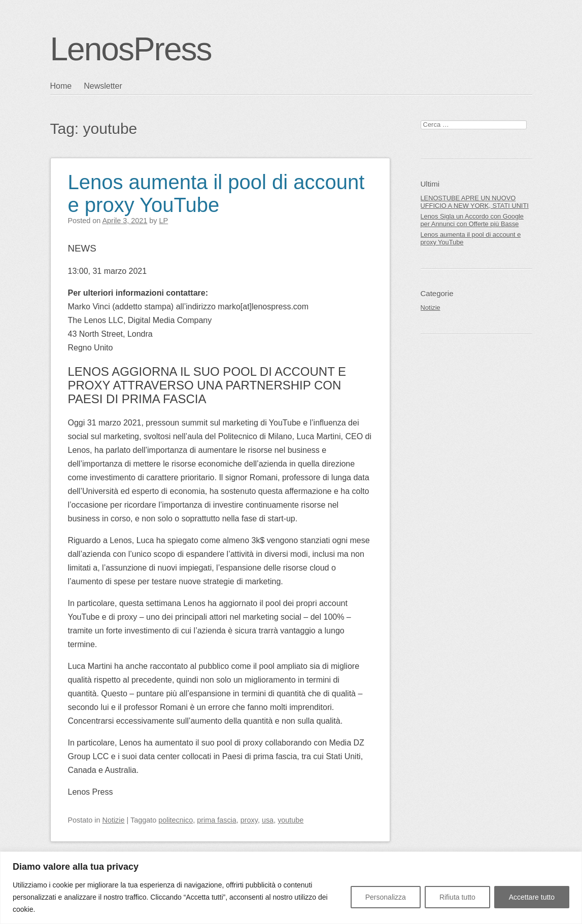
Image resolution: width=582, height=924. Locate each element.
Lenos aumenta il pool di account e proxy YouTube (216, 193)
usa (268, 820)
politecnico (176, 820)
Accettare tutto (532, 897)
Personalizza (386, 897)
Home (61, 86)
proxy (249, 820)
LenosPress (131, 49)
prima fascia (217, 820)
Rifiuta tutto (457, 897)
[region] (291, 888)
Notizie (114, 820)
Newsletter (103, 86)
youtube (290, 820)
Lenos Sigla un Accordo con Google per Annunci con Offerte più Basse (472, 220)
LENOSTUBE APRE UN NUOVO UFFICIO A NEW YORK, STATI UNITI (475, 202)
